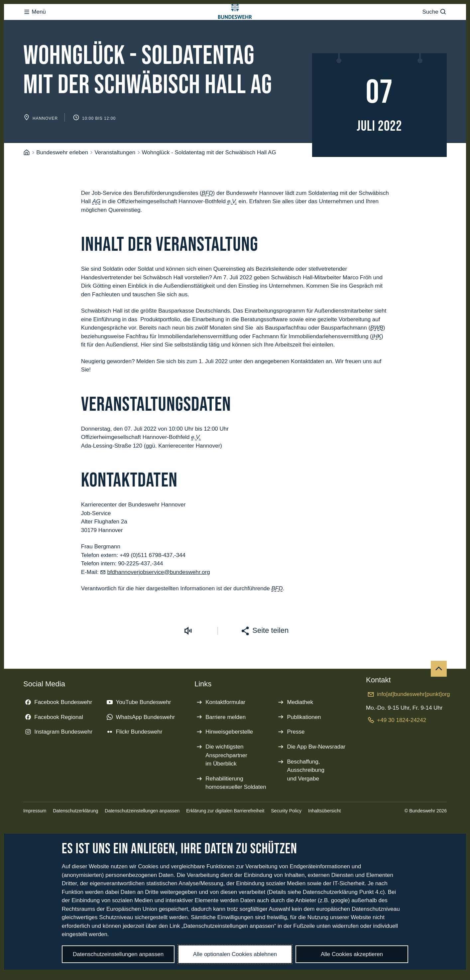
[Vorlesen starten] (188, 657)
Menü (35, 25)
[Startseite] (27, 179)
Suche (435, 25)
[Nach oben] (439, 695)
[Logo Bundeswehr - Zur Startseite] (235, 25)
